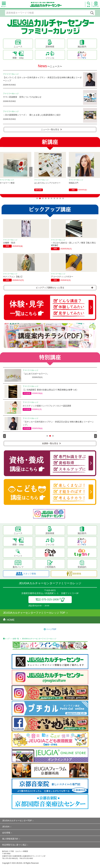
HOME (9, 620)
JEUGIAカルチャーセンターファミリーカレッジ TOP (34, 613)
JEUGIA (6, 827)
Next (69, 172)
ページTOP (51, 629)
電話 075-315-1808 (50, 599)
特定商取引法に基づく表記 (14, 845)
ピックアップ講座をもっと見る (65, 288)
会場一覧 (16, 639)
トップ (7, 639)
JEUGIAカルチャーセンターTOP (17, 821)
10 (63, 198)
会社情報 (6, 833)
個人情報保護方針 (10, 839)
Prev (31, 172)
